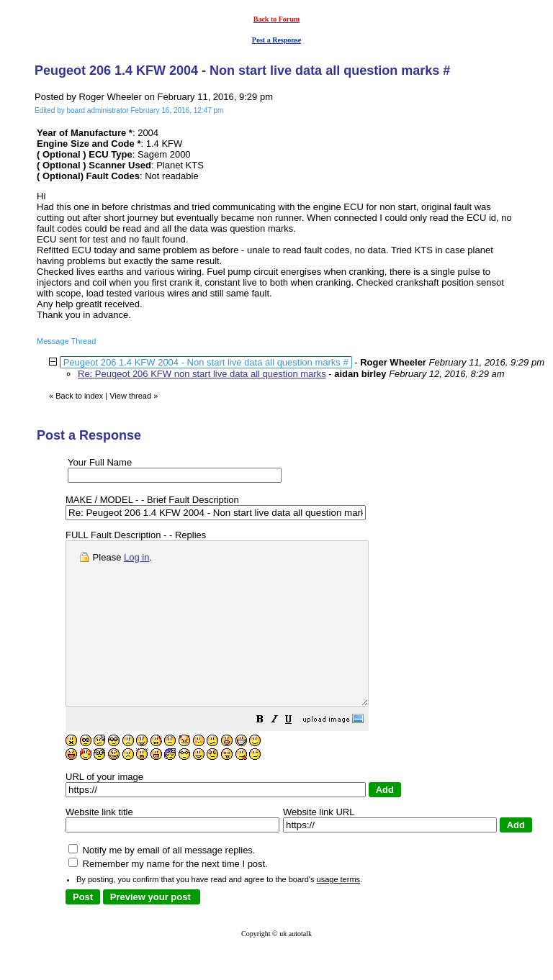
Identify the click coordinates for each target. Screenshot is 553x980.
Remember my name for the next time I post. (168, 896)
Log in (136, 557)
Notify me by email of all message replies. (162, 883)
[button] (296, 754)
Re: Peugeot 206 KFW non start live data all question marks (202, 374)
